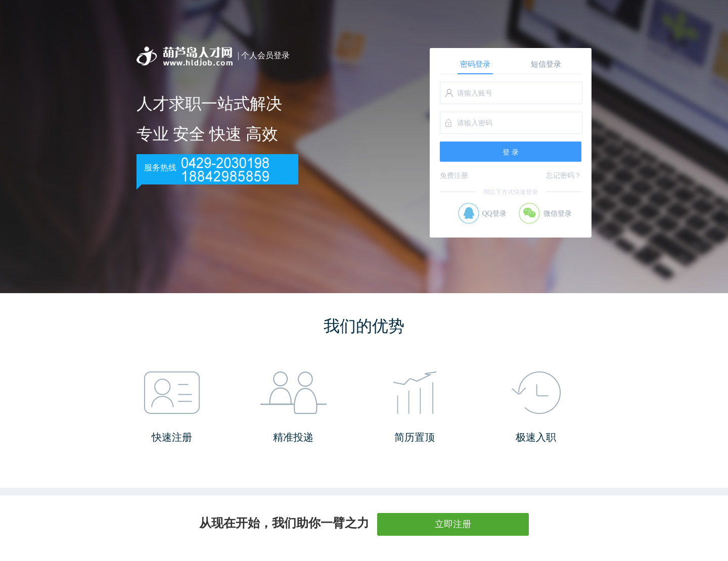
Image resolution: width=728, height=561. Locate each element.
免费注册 (454, 176)
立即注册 (453, 524)
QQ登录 (494, 214)
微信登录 (558, 214)
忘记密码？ (564, 176)
